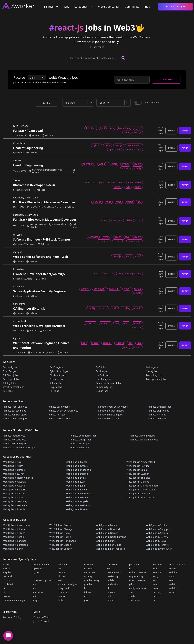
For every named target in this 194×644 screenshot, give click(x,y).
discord (62, 576)
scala (156, 588)
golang (88, 576)
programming (135, 576)
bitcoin (6, 580)
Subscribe (166, 79)
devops (62, 572)
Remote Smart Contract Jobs (63, 411)
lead (109, 568)
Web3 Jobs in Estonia (14, 509)
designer (62, 565)
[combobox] (79, 103)
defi (34, 596)
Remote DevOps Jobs (59, 419)
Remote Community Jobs (83, 436)
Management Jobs (156, 379)
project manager (137, 580)
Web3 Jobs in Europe (14, 470)
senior (157, 596)
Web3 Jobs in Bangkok (15, 541)
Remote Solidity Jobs (59, 407)
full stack (89, 568)
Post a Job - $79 (175, 6)
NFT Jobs (54, 391)
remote (157, 572)
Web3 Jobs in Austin (13, 537)
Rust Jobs (8, 391)
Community (132, 7)
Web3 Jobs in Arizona (14, 533)
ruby (156, 576)
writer (172, 592)
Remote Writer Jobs (80, 444)
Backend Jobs (10, 367)
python (132, 584)
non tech (112, 600)
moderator (113, 584)
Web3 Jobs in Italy (75, 482)
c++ (5, 592)
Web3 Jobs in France (77, 462)
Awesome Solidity (12, 617)
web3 (172, 584)
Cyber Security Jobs (60, 371)
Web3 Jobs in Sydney (157, 533)
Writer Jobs (152, 367)
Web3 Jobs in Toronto (157, 545)
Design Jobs (102, 391)
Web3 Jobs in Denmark (15, 505)
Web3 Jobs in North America (18, 478)
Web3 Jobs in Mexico (77, 497)
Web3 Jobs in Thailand (138, 478)
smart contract (177, 565)
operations (134, 565)
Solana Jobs (56, 383)
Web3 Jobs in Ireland (77, 474)
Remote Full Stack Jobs (15, 415)
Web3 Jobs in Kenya (76, 490)
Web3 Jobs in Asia (12, 462)
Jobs (67, 7)
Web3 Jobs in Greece (77, 466)
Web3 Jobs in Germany (15, 501)
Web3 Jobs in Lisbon (60, 545)
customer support (41, 580)
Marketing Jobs (154, 375)
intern (87, 592)
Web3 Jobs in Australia (15, 482)
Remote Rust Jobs (57, 415)
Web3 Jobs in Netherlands (80, 505)
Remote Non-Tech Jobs (15, 444)
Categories (84, 7)
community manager (14, 600)
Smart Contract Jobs (13, 387)
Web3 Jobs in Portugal (138, 466)
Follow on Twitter (42, 617)
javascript (112, 565)
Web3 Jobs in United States (141, 490)
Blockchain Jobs (58, 375)
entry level (63, 588)
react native (134, 600)
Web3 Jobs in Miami (106, 525)
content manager (41, 565)
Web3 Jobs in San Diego (108, 545)
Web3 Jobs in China (13, 497)
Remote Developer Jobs (15, 419)
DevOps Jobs (56, 367)
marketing (112, 576)
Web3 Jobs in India (76, 478)
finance (62, 596)
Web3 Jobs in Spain (137, 470)
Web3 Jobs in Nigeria (77, 501)
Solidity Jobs (9, 383)
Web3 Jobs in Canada (14, 493)
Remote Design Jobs (81, 440)
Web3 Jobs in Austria (14, 486)
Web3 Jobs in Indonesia (78, 470)
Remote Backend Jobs (14, 411)
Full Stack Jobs (10, 375)
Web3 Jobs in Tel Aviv (157, 537)
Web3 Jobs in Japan (76, 486)
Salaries (51, 7)
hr (85, 588)
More (171, 130)
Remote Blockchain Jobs (111, 411)
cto (33, 576)
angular (7, 572)
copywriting (38, 568)
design (35, 600)
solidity (173, 572)
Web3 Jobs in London (61, 549)
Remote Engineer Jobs (159, 407)
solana (173, 568)
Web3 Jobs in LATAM (13, 474)
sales (156, 584)
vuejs (172, 580)
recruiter (158, 565)
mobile (110, 580)
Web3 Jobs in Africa (13, 466)
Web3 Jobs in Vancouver (159, 549)
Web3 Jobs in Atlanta (14, 529)
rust (155, 580)
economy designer (68, 584)
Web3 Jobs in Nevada (107, 533)
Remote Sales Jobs (80, 447)
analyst (6, 565)
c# (4, 588)
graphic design (92, 580)
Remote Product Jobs (14, 436)
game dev (89, 572)
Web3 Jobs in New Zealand (141, 462)
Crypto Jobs (56, 387)
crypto (35, 572)
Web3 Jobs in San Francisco (110, 549)
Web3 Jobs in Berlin (13, 549)
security (157, 592)
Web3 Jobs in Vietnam (138, 493)
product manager (137, 572)
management (114, 572)
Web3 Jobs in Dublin (60, 537)
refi (155, 568)
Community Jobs (105, 387)
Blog (147, 7)
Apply (185, 130)
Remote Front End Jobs (15, 407)
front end (89, 565)
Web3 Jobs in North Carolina (111, 537)
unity (172, 576)
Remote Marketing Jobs (142, 436)
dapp (35, 588)
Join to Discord (41, 621)
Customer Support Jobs (108, 383)
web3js (173, 588)
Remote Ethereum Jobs (110, 415)
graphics (89, 584)
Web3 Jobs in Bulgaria (14, 490)
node (110, 596)
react (130, 592)
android (7, 568)
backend (7, 576)
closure (7, 596)
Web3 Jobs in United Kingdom (142, 486)
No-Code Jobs (103, 375)
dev (60, 568)
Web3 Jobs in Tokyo (156, 541)
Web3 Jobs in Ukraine (138, 482)
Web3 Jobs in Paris (106, 541)
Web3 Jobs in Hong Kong (63, 541)
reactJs (131, 596)
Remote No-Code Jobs (14, 440)
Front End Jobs (10, 371)
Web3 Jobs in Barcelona (15, 545)
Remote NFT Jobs (157, 415)
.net (60, 580)
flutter (61, 600)
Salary (47, 103)
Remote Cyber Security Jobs (113, 407)
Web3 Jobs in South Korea (80, 493)
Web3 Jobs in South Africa (140, 497)
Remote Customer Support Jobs (20, 447)
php (130, 568)
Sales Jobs (152, 371)
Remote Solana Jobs (109, 419)
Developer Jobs (11, 379)
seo (155, 600)
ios (86, 596)
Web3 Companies (109, 7)
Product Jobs (103, 371)
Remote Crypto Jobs (158, 411)
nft (108, 588)
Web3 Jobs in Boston (60, 525)
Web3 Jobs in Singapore (158, 529)
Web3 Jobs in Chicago (61, 529)
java (86, 600)
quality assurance (137, 588)
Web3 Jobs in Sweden (138, 474)
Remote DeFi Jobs (157, 419)
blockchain (8, 584)
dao (34, 584)
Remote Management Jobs (144, 440)
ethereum (63, 592)
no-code (111, 592)
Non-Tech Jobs (103, 379)
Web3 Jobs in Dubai (60, 533)
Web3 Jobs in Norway (77, 509)
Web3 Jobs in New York (108, 529)
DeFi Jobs (101, 367)
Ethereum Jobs (57, 379)
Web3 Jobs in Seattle (157, 525)
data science (38, 592)
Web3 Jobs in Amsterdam (16, 525)
